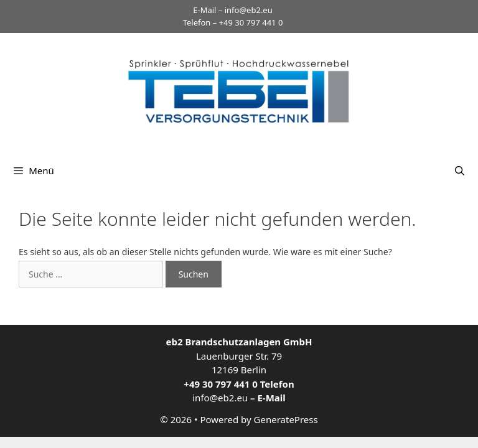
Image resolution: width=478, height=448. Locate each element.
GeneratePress (286, 419)
